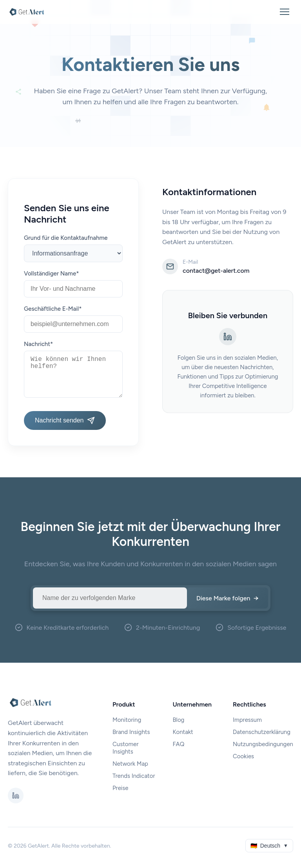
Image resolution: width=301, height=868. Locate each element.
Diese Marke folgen (228, 598)
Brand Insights (131, 732)
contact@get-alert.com (216, 271)
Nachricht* (38, 344)
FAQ (178, 744)
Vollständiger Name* (51, 274)
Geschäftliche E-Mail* (53, 309)
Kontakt (183, 732)
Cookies (243, 756)
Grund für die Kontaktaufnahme (66, 238)
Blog (178, 720)
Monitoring (127, 720)
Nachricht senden (65, 420)
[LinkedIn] (228, 337)
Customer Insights (126, 748)
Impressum (247, 720)
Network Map (130, 764)
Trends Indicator (134, 776)
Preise (121, 788)
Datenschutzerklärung (262, 732)
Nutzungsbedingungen (263, 744)
